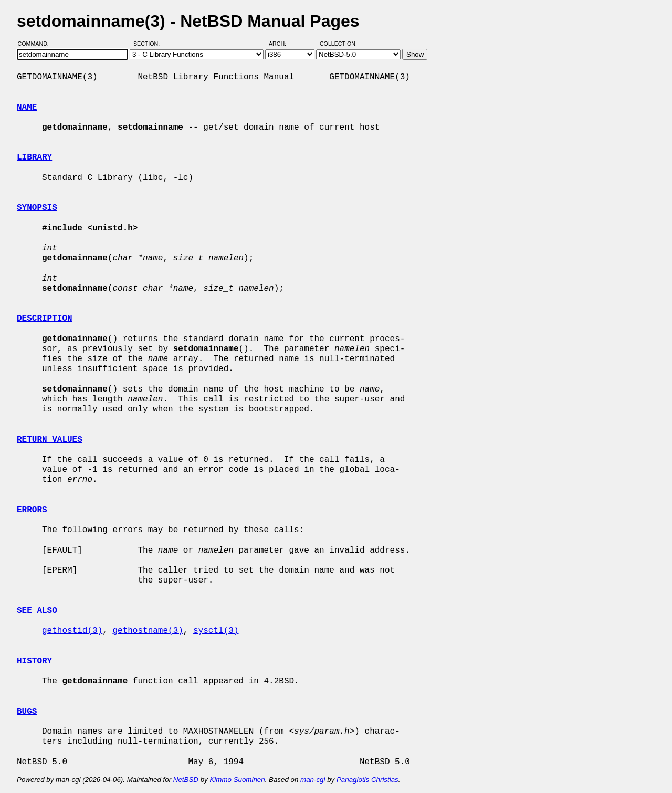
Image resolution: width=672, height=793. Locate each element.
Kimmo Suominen (237, 780)
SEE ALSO (37, 611)
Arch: (282, 44)
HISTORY (34, 661)
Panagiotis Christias (367, 780)
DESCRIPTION (45, 319)
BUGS (27, 712)
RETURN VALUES (50, 440)
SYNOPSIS (37, 208)
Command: (36, 44)
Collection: (338, 44)
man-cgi (313, 780)
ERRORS (32, 510)
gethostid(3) (72, 631)
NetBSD (186, 780)
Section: (149, 44)
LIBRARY (34, 157)
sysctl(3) (216, 631)
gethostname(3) (148, 631)
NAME (27, 108)
